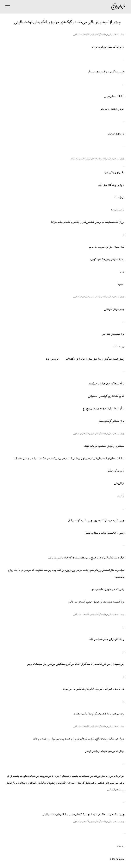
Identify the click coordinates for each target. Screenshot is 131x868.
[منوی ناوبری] (7, 7)
